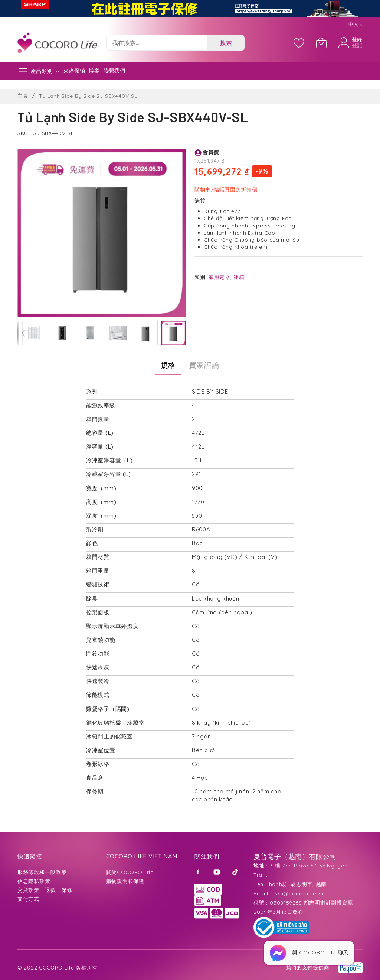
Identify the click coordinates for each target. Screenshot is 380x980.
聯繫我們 (114, 71)
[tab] (168, 365)
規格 (168, 365)
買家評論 (204, 365)
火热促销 (74, 71)
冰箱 (239, 277)
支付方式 (28, 899)
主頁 (23, 96)
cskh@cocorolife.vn (297, 893)
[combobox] (157, 43)
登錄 (357, 39)
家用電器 (220, 277)
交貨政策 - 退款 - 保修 (45, 890)
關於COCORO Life (130, 872)
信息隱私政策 (34, 881)
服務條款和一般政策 (42, 872)
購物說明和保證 (125, 881)
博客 (94, 71)
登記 (357, 45)
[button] (23, 333)
